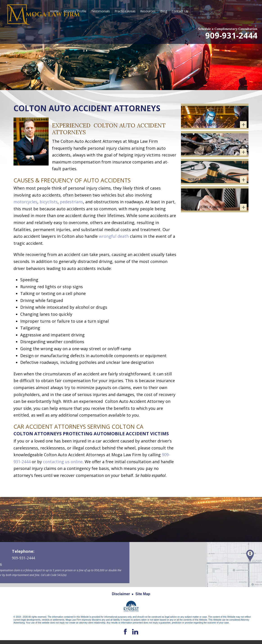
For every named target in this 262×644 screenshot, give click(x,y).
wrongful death (114, 236)
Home (54, 11)
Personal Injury (210, 169)
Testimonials (101, 11)
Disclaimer (121, 594)
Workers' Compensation (211, 133)
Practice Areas (125, 11)
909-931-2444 (231, 35)
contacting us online (63, 462)
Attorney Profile (75, 11)
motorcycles (25, 202)
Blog (164, 11)
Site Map (143, 594)
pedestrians (71, 202)
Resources (148, 11)
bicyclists (49, 202)
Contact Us (180, 11)
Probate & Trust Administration (211, 205)
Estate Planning (211, 241)
